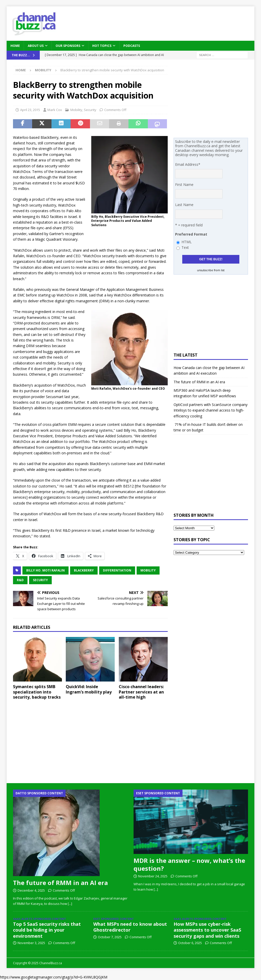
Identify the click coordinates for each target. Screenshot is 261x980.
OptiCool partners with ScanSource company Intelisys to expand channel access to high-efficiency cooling (211, 410)
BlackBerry (84, 570)
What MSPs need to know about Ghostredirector (130, 927)
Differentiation (117, 570)
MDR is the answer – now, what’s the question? (189, 864)
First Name (184, 185)
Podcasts (132, 46)
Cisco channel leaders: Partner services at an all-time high (141, 692)
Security (90, 110)
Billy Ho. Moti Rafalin (45, 570)
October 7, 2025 (110, 937)
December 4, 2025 (31, 890)
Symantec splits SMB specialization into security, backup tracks (37, 692)
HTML (187, 242)
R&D (20, 580)
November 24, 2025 (153, 876)
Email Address (188, 164)
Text (185, 247)
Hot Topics (102, 46)
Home (15, 46)
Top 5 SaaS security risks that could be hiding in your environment (47, 930)
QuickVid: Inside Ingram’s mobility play (89, 689)
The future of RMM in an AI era (199, 382)
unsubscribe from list (211, 270)
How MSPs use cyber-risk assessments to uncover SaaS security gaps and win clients (207, 930)
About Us (36, 46)
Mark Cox (55, 110)
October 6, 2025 (190, 943)
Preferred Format (191, 234)
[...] (70, 904)
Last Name (184, 205)
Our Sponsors (68, 46)
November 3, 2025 (31, 943)
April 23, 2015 (30, 110)
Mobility (76, 110)
